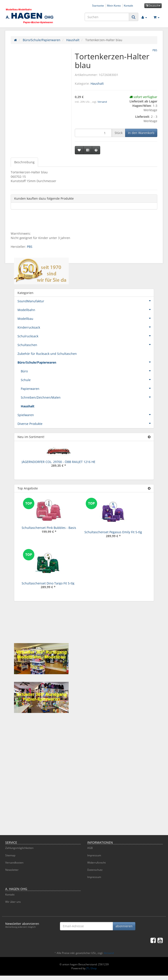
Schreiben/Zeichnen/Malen (87, 397)
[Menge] (93, 133)
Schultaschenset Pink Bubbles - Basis (49, 528)
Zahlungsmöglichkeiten (19, 848)
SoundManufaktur (86, 301)
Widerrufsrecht (96, 863)
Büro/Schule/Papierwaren (86, 362)
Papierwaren (87, 388)
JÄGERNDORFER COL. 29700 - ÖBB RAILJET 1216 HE (59, 462)
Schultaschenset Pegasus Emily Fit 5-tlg (113, 532)
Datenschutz (95, 870)
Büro (87, 371)
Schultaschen (86, 345)
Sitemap (10, 855)
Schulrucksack (86, 336)
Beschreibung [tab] (24, 162)
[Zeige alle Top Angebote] (149, 488)
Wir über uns (13, 902)
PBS (30, 247)
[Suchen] (107, 17)
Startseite (98, 5)
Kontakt (128, 5)
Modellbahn (86, 310)
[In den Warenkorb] (141, 133)
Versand (102, 102)
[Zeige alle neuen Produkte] (149, 437)
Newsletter (12, 870)
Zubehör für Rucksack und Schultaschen (47, 354)
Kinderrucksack (86, 327)
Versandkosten (14, 863)
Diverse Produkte (86, 423)
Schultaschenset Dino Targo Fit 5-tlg (48, 583)
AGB (90, 848)
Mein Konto (114, 5)
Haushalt (97, 84)
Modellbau (86, 318)
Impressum (94, 855)
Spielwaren (86, 415)
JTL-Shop (91, 968)
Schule (87, 380)
